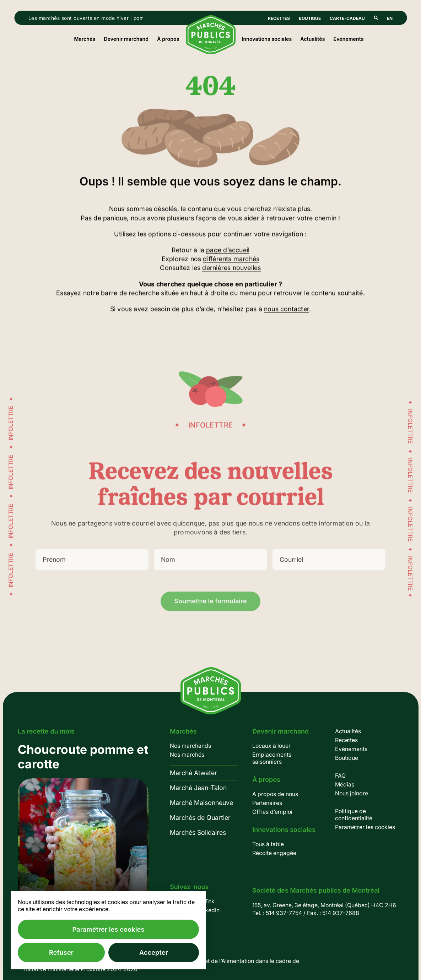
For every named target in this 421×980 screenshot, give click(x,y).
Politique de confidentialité (354, 815)
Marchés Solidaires (198, 832)
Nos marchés (187, 755)
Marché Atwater (193, 773)
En (390, 18)
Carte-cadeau (347, 18)
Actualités (312, 39)
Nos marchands (190, 746)
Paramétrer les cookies (365, 827)
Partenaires (267, 803)
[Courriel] (329, 568)
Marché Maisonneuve (201, 803)
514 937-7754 (284, 913)
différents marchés (231, 260)
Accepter (154, 952)
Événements (349, 39)
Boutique (310, 18)
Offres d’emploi (272, 812)
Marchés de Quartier (200, 818)
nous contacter (287, 310)
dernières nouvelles (231, 269)
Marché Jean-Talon (198, 788)
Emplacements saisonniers (272, 758)
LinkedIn (208, 910)
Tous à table (268, 844)
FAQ (340, 775)
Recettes (279, 18)
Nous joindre (352, 793)
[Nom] (210, 568)
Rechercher (376, 18)
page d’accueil (228, 251)
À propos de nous (275, 794)
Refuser (61, 952)
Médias (345, 784)
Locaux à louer (271, 746)
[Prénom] (92, 568)
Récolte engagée (274, 853)
